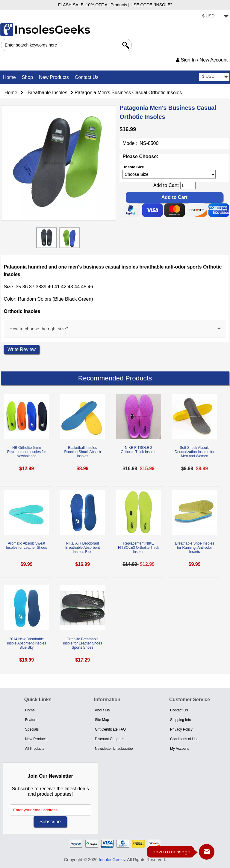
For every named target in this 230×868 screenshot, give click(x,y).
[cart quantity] (188, 185)
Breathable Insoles (47, 93)
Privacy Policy (181, 729)
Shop (27, 77)
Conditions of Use (184, 739)
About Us (102, 710)
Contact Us (87, 77)
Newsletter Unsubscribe (114, 749)
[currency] (214, 17)
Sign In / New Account (202, 60)
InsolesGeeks (112, 860)
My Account (179, 749)
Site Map (102, 720)
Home (9, 77)
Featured (32, 720)
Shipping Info (181, 720)
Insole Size (134, 167)
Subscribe (50, 822)
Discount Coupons (110, 739)
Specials (32, 729)
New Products (54, 77)
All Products (35, 749)
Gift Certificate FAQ (110, 729)
